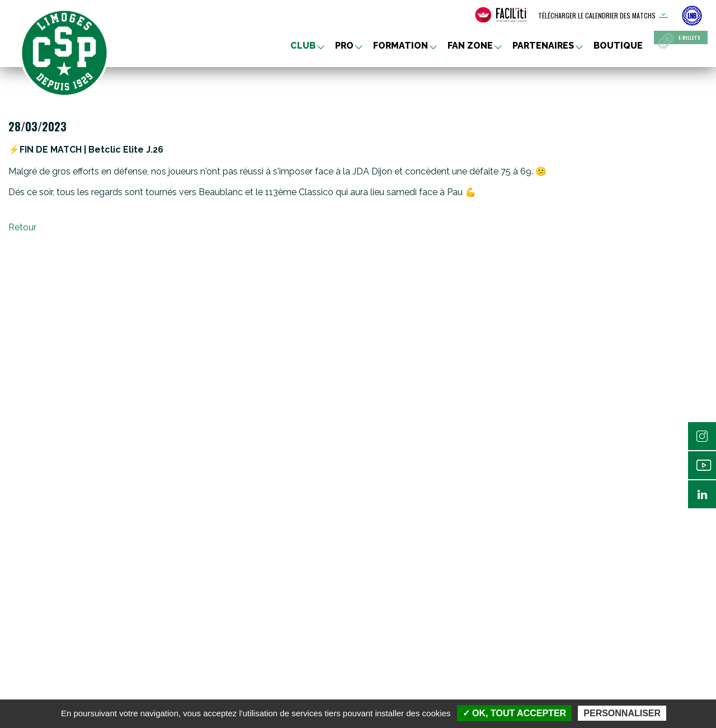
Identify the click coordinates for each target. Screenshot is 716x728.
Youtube (702, 465)
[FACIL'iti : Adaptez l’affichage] (501, 15)
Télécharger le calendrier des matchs (597, 15)
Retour (22, 227)
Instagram (702, 436)
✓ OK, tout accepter (514, 713)
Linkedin (702, 494)
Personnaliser (622, 713)
